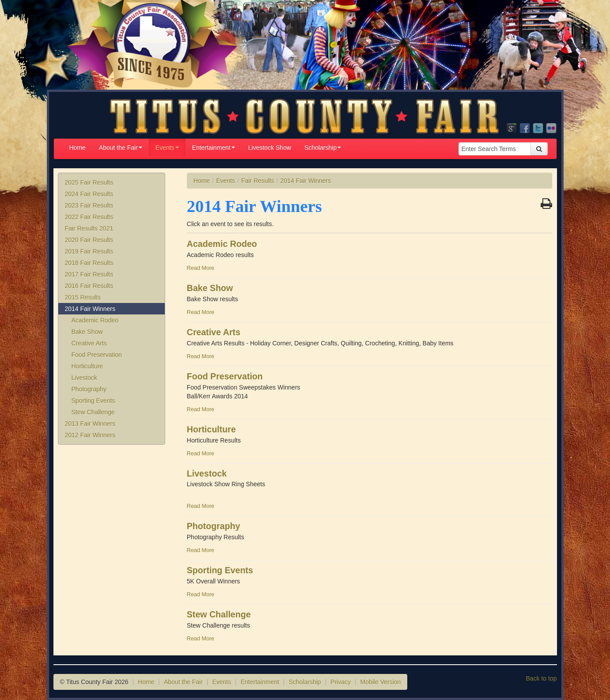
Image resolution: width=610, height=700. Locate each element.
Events (167, 148)
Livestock (84, 378)
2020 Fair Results (89, 240)
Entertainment (214, 148)
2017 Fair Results (89, 274)
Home (78, 148)
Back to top (541, 678)
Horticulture (87, 366)
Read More (201, 268)
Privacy (341, 682)
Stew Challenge (93, 412)
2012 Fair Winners (90, 435)
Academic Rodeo (95, 320)
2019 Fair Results (89, 251)
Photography (89, 389)
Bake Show (87, 332)
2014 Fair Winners (90, 309)
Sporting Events (93, 401)
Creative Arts (89, 343)
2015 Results (83, 297)
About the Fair (121, 148)
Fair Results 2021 (89, 228)
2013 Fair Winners (90, 424)
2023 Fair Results (89, 205)
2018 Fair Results (89, 263)
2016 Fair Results (89, 286)
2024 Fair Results (89, 194)
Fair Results (258, 181)
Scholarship (323, 148)
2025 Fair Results (89, 182)
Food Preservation (97, 355)
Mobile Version (381, 682)
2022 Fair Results (89, 217)
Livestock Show (270, 148)
